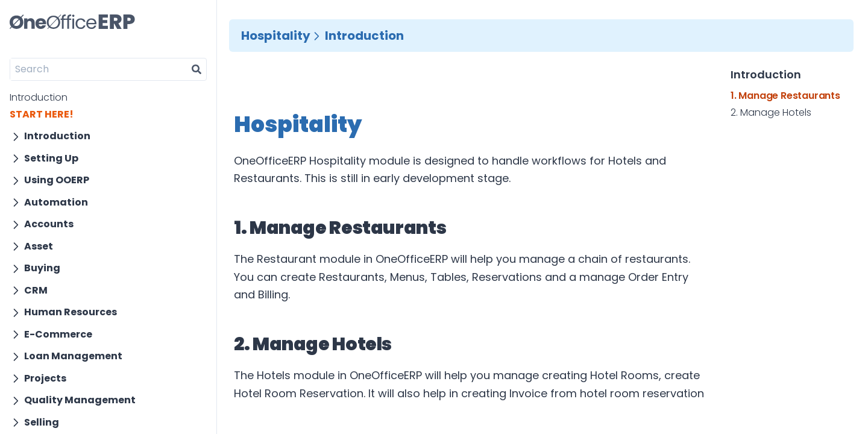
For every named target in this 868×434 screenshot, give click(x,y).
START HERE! (42, 114)
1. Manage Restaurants (785, 96)
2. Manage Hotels (771, 113)
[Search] (99, 69)
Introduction (39, 97)
